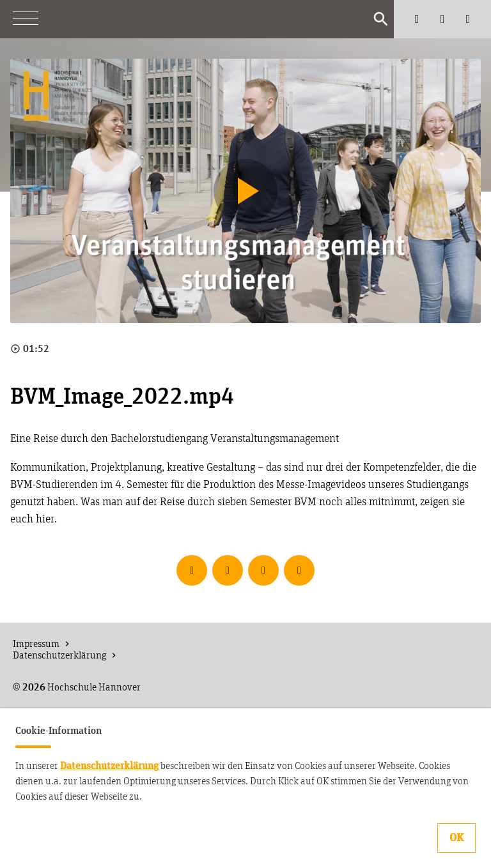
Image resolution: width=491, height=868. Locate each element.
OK (456, 838)
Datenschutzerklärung (109, 766)
